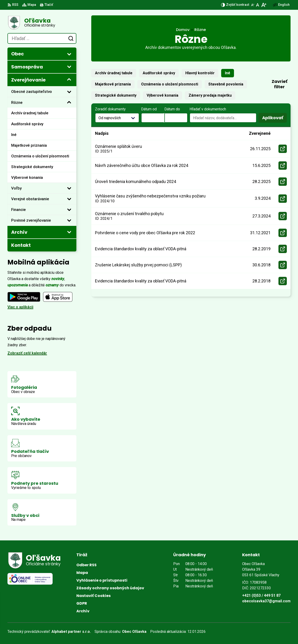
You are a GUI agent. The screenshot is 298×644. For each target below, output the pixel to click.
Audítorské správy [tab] (159, 73)
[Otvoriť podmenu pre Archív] (69, 232)
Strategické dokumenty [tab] (116, 95)
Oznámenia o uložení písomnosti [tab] (170, 84)
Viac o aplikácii (20, 307)
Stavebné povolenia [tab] (226, 84)
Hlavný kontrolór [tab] (200, 73)
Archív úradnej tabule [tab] (114, 73)
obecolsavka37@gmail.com (266, 601)
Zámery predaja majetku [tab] (210, 95)
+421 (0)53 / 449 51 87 (261, 595)
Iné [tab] (228, 73)
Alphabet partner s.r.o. (71, 632)
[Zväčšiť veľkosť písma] (264, 5)
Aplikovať (274, 119)
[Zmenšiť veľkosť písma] (253, 5)
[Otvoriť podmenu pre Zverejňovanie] (69, 80)
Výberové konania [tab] (163, 95)
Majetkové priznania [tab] (113, 84)
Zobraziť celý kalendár (27, 353)
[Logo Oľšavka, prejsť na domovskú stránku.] (42, 23)
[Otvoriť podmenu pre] (69, 54)
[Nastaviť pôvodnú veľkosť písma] (258, 5)
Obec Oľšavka (134, 632)
